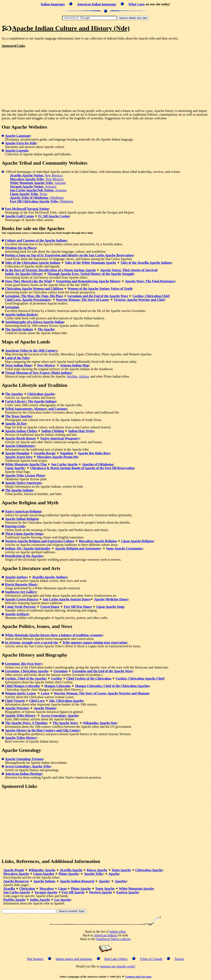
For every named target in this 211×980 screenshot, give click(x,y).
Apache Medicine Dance (111, 599)
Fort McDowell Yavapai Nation (27, 209)
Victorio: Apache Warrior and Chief (139, 300)
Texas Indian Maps (18, 365)
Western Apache (101, 892)
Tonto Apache (121, 870)
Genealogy (30, 750)
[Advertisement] (36, 77)
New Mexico (46, 365)
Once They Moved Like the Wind (28, 281)
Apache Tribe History (20, 716)
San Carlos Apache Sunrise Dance (67, 599)
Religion (28, 503)
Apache (114, 874)
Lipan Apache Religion (137, 541)
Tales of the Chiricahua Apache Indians (33, 263)
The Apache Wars (65, 723)
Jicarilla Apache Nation (26, 175)
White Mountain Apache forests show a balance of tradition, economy (54, 635)
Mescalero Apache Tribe (27, 179)
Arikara (84, 376)
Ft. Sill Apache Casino (54, 216)
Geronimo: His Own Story (23, 664)
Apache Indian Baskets (21, 314)
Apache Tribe (93, 874)
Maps (8, 342)
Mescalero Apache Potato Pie (57, 457)
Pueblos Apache (14, 900)
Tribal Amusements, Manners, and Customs (36, 409)
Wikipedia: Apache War (100, 723)
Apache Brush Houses (20, 438)
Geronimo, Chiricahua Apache (26, 671)
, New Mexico (53, 175)
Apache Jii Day (16, 424)
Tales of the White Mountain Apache (90, 263)
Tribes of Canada (151, 959)
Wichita (72, 376)
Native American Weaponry (60, 438)
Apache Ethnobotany (20, 446)
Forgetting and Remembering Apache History (88, 281)
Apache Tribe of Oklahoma (29, 198)
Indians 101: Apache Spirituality (28, 548)
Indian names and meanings (74, 959)
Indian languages (53, 4)
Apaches (121, 881)
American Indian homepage (96, 4)
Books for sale (16, 228)
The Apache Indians (19, 329)
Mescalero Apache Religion (98, 541)
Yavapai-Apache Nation (27, 187)
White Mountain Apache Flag (26, 464)
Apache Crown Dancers (22, 599)
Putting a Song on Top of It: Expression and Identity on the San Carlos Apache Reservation (69, 255)
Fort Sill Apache (73, 892)
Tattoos (179, 959)
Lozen (45, 693)
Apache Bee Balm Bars (94, 453)
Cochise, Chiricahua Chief (151, 296)
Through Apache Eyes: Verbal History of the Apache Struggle (91, 274)
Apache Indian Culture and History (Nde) (71, 28)
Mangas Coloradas (57, 686)
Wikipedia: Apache (42, 870)
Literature (30, 568)
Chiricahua (27, 889)
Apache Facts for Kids (21, 143)
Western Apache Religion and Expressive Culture (40, 541)
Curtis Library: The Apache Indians (30, 401)
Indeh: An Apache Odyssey (24, 274)
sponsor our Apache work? (118, 966)
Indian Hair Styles (81, 431)
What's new (137, 4)
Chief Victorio (15, 701)
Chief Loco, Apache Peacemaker (28, 300)
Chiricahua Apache (41, 394)
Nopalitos (67, 453)
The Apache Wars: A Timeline (26, 723)
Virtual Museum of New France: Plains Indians (38, 373)
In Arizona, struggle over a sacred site (32, 642)
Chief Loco (37, 701)
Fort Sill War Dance (78, 607)
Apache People (14, 870)
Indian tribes (118, 932)
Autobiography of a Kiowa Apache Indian (34, 322)
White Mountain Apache (136, 889)
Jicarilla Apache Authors (50, 577)
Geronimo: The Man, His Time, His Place (34, 296)
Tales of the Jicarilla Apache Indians (146, 263)
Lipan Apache (15, 468)
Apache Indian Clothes (21, 431)
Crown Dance (50, 607)
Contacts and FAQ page (138, 977)
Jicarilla (9, 889)
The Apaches (14, 394)
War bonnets (35, 959)
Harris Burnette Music (21, 584)
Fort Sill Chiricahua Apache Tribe (34, 201)
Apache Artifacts (17, 614)
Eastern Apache (127, 892)
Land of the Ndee (17, 358)
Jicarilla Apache (71, 870)
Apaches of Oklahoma (98, 464)
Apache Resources (16, 881)
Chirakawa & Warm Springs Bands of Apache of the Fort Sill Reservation (82, 468)
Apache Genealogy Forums (24, 759)
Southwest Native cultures (113, 939)
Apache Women (45, 708)
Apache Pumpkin (17, 453)
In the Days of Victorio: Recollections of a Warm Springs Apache (50, 270)
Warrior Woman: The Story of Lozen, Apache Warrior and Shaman (101, 693)
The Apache (46, 329)
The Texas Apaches (18, 416)
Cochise (56, 678)
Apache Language (18, 136)
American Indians (105, 935)
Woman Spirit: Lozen (20, 693)
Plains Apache (68, 874)
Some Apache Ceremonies (124, 548)
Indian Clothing (53, 431)
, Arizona (60, 183)
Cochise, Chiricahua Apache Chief (140, 678)
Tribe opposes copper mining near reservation (95, 642)
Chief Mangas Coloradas (22, 686)
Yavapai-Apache (46, 892)
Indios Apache (40, 900)
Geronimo (12, 307)
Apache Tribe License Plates (25, 475)
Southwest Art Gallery (21, 592)
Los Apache (62, 900)
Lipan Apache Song (110, 607)
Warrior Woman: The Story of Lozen (82, 300)
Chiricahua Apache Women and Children (34, 289)
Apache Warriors (17, 708)
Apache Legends (16, 151)
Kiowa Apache (97, 870)
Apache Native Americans (23, 483)
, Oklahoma (56, 198)
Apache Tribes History (21, 738)
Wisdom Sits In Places (21, 248)
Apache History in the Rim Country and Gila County (42, 730)
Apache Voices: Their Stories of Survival (128, 270)
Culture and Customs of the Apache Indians (36, 240)
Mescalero (47, 889)
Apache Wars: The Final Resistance (150, 281)
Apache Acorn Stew (19, 457)
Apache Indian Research (77, 881)
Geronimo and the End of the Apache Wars (98, 296)
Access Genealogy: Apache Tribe (28, 766)
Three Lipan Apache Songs (24, 534)
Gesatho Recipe (45, 453)
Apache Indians (44, 881)
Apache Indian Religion (22, 519)
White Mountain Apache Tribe (31, 183)
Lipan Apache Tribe (24, 194)
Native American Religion (23, 511)
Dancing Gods (15, 526)
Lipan (62, 889)
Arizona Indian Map (74, 365)
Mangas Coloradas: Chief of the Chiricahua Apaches (112, 686)
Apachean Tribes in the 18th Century (31, 350)
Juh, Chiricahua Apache (66, 701)
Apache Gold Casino (19, 216)
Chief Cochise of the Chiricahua (89, 678)
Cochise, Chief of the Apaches (26, 678)
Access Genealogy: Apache (59, 716)
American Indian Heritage (23, 774)
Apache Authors (16, 577)
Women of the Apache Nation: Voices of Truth (100, 289)
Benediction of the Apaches (24, 556)
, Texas (43, 194)
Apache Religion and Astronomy (78, 548)
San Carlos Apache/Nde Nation (32, 190)
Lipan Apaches (44, 874)
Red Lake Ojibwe (116, 959)
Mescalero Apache (16, 874)
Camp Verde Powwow (20, 607)
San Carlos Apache (64, 464)
